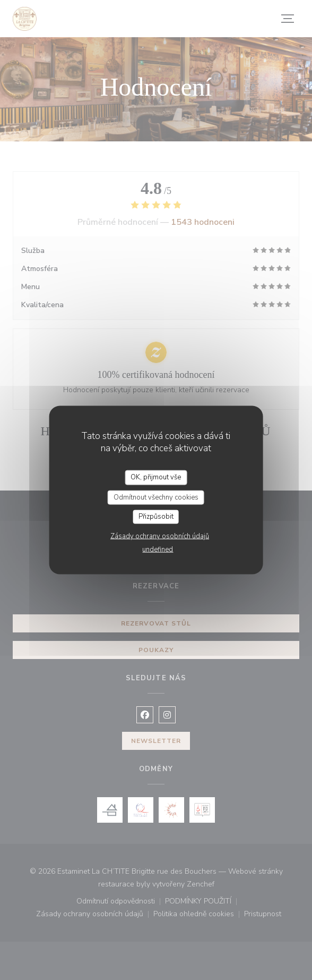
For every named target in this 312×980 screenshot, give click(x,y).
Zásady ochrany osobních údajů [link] (160, 536)
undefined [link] (158, 549)
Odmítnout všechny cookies (156, 497)
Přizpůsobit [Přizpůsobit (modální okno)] (156, 517)
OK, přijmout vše (156, 477)
